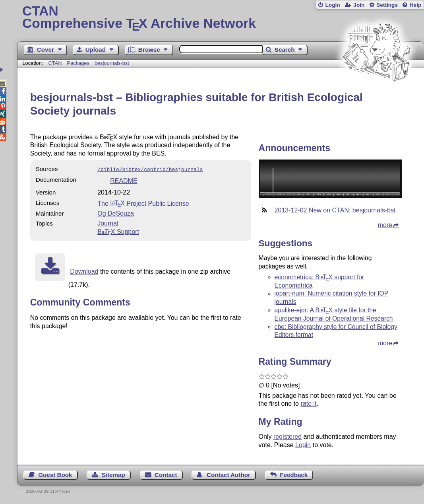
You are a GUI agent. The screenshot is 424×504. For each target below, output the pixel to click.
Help (416, 5)
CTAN (55, 63)
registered (288, 437)
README (124, 180)
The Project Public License (143, 202)
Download (84, 271)
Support (118, 231)
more (385, 225)
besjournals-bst (112, 63)
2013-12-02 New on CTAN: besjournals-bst (335, 210)
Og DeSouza (116, 213)
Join (359, 5)
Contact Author (228, 475)
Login (332, 5)
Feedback (294, 475)
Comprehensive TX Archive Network (221, 18)
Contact (166, 475)
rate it (308, 404)
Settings (387, 5)
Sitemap (113, 475)
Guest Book (55, 475)
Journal (108, 223)
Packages (79, 63)
